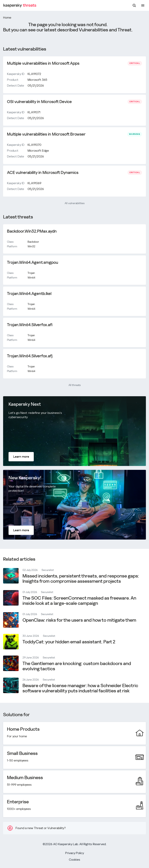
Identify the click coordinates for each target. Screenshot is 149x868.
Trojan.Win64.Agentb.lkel (29, 294)
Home (7, 18)
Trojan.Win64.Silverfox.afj (30, 356)
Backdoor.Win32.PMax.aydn (32, 231)
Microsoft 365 (37, 80)
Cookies (74, 860)
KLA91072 (34, 74)
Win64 (31, 278)
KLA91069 (34, 183)
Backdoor (33, 242)
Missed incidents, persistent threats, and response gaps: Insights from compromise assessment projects (81, 579)
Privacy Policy (75, 853)
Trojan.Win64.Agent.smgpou (33, 262)
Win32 (31, 246)
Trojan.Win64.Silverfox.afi (30, 325)
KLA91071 (34, 112)
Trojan (31, 273)
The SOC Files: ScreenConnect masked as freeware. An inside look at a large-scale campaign (79, 601)
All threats (75, 385)
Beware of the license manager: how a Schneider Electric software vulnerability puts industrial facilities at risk (80, 688)
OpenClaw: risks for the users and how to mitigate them (79, 620)
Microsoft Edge (38, 151)
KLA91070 (34, 145)
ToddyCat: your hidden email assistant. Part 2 (69, 642)
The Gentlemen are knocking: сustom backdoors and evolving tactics (77, 666)
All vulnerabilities (75, 203)
